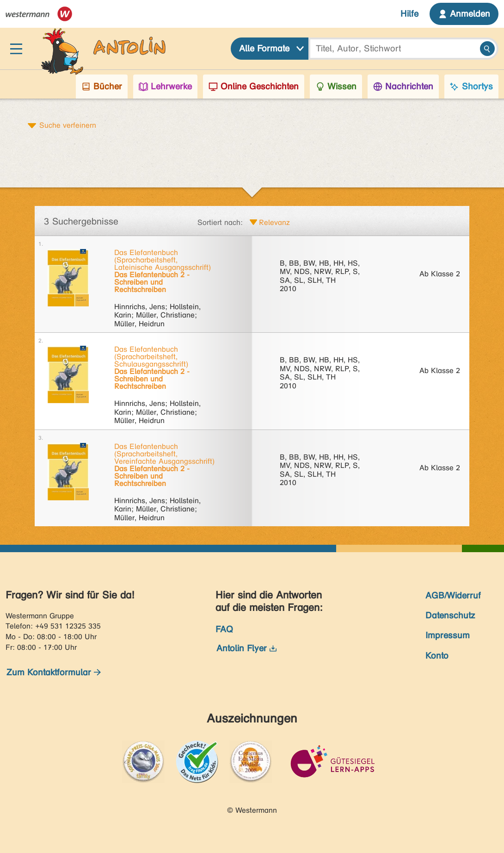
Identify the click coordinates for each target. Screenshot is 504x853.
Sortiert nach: (220, 222)
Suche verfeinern (68, 125)
